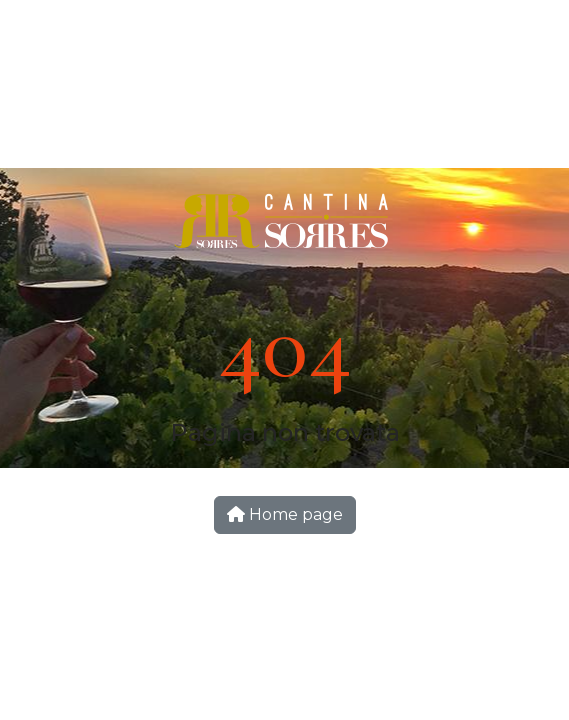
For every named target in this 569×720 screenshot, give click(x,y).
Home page (285, 514)
